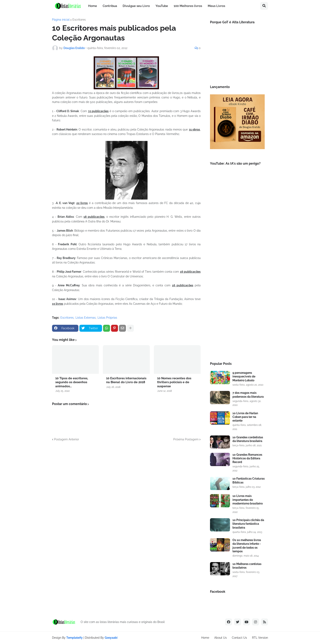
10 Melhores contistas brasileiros (247, 566)
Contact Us (239, 638)
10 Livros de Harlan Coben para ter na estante (245, 417)
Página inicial (61, 20)
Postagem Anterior (67, 439)
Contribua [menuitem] (110, 6)
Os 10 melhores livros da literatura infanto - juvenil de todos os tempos (247, 546)
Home (205, 638)
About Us (221, 638)
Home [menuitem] (93, 6)
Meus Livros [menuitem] (216, 6)
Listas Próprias (107, 318)
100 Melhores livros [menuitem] (188, 6)
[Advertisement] (237, 289)
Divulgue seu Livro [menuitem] (136, 6)
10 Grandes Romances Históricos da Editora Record (247, 458)
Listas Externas (86, 318)
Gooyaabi (111, 638)
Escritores (79, 20)
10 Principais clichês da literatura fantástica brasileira (248, 524)
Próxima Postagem (186, 439)
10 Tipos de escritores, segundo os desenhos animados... (72, 382)
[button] (264, 6)
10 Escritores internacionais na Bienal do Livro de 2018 (126, 380)
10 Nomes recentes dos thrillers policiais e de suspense (174, 382)
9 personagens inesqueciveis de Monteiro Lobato (244, 376)
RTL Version (260, 638)
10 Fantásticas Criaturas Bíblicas (249, 480)
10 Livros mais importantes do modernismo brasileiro (248, 500)
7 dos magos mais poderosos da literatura (248, 395)
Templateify (74, 638)
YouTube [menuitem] (162, 6)
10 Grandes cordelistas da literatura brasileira (248, 439)
